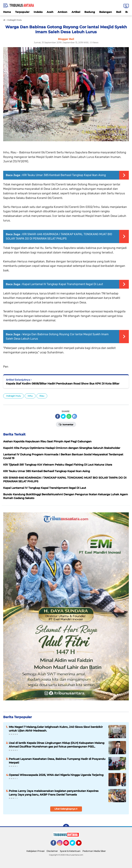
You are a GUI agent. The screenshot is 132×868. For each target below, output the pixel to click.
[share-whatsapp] (69, 416)
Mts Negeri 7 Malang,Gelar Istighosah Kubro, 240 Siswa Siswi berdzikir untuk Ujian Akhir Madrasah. (56, 729)
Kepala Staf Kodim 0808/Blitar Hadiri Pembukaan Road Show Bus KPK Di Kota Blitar (63, 384)
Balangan (106, 12)
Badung (90, 12)
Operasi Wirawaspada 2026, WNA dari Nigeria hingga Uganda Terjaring (56, 775)
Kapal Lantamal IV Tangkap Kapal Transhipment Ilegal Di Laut (63, 284)
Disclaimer (52, 851)
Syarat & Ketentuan (70, 851)
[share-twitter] (63, 416)
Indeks (38, 12)
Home (7, 12)
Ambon (62, 12)
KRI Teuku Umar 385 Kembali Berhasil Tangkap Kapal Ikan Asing (64, 175)
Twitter (74, 844)
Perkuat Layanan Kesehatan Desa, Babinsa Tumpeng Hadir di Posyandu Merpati (57, 761)
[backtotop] (66, 827)
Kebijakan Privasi (35, 851)
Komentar (66, 424)
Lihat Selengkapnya (66, 809)
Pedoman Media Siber (94, 851)
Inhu (30, 396)
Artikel (76, 12)
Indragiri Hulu (13, 396)
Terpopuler (22, 12)
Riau (42, 396)
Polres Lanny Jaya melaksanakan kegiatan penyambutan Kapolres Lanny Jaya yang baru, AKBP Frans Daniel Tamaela (54, 793)
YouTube (81, 844)
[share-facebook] (58, 416)
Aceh (50, 12)
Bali (119, 12)
